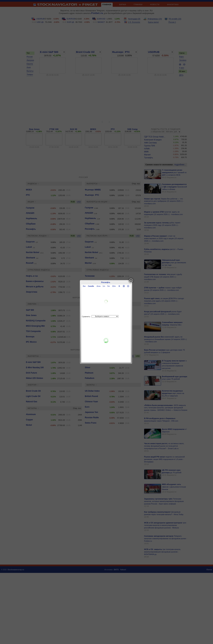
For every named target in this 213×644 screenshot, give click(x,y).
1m (104, 286)
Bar (84, 286)
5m (109, 286)
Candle (91, 286)
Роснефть (106, 282)
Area (99, 286)
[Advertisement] (106, 340)
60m (114, 286)
